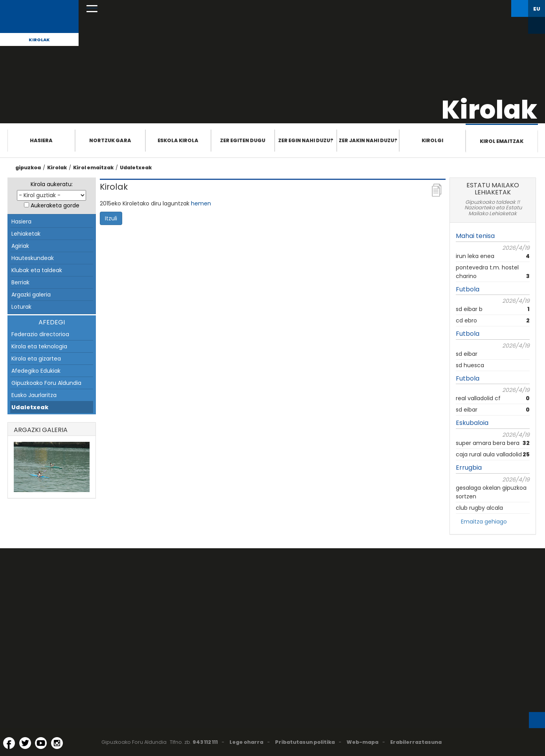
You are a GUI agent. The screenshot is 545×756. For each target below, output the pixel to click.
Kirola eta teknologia (39, 346)
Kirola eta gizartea (36, 359)
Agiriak (20, 246)
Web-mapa (362, 742)
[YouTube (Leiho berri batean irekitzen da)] (41, 743)
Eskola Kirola (178, 140)
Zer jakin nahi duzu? (368, 140)
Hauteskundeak (33, 258)
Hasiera (41, 140)
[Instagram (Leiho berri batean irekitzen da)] (57, 743)
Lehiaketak (26, 234)
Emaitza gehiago (484, 522)
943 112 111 (205, 742)
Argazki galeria (31, 295)
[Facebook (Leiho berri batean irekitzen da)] (9, 743)
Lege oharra (246, 742)
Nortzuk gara (110, 140)
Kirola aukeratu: (52, 184)
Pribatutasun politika (305, 742)
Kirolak (39, 40)
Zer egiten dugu (243, 140)
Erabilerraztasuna (416, 742)
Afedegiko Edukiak (36, 371)
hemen (201, 203)
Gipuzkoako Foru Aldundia (46, 383)
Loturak (21, 307)
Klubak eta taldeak (37, 270)
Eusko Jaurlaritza (34, 395)
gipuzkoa (28, 167)
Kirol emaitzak (502, 141)
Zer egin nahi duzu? (306, 140)
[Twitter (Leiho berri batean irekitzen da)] (25, 743)
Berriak (20, 282)
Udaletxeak (136, 167)
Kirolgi (432, 140)
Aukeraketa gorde (55, 205)
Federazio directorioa (40, 334)
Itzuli (111, 218)
